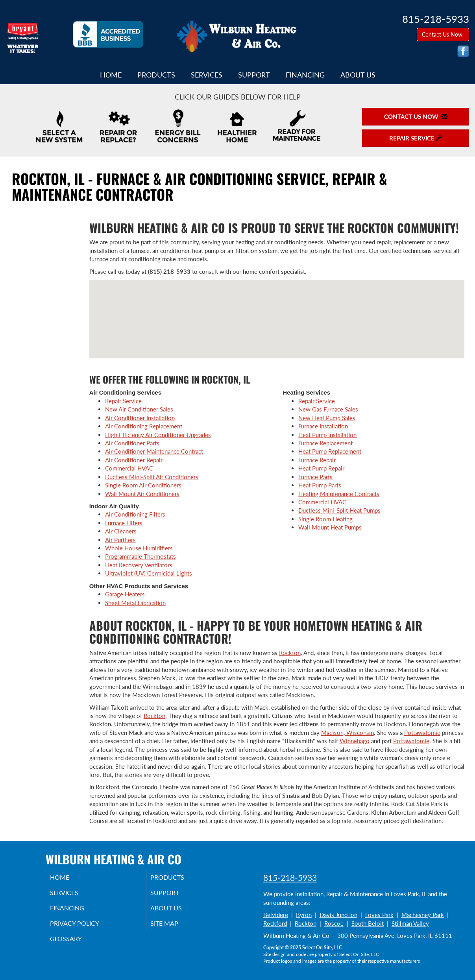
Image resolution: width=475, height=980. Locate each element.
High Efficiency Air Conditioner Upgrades (158, 435)
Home (111, 75)
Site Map (174, 927)
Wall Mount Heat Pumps (330, 527)
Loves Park (379, 915)
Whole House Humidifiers (139, 548)
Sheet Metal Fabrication (135, 603)
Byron (304, 915)
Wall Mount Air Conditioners (142, 494)
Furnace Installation (323, 426)
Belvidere (276, 915)
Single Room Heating (325, 519)
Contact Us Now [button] (443, 34)
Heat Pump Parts (320, 485)
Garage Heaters (125, 594)
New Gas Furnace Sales (328, 409)
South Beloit (368, 923)
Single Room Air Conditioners (143, 485)
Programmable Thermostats (140, 556)
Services (207, 75)
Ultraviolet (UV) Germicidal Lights (149, 573)
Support (254, 75)
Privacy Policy (85, 927)
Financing (305, 75)
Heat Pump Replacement (330, 451)
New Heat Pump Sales (327, 418)
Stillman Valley (410, 923)
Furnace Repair (317, 460)
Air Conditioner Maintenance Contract (154, 451)
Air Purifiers (120, 540)
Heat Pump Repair (321, 468)
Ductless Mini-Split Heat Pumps (339, 510)
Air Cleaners (121, 531)
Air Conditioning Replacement (144, 426)
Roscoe (334, 923)
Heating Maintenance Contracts (339, 494)
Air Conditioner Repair (134, 460)
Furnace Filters (124, 523)
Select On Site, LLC (322, 948)
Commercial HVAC (129, 468)
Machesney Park (423, 915)
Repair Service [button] (416, 138)
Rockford (275, 923)
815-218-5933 (290, 878)
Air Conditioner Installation (140, 418)
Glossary (75, 944)
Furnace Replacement (325, 443)
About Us (358, 75)
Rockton (290, 653)
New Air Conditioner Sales (139, 409)
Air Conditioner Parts (132, 443)
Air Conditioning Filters (135, 514)
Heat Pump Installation (327, 435)
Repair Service (123, 401)
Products (156, 75)
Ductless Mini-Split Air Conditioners (152, 477)
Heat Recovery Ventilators (139, 565)
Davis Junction (338, 915)
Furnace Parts (315, 477)
